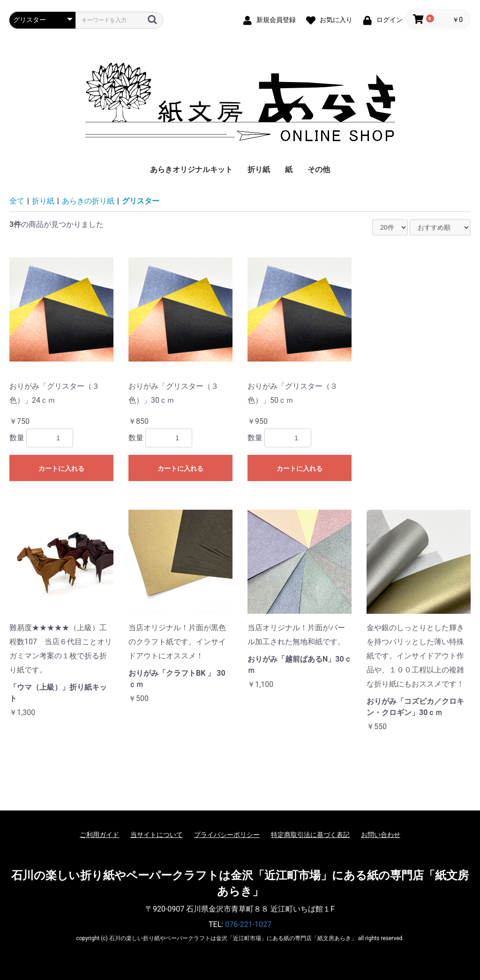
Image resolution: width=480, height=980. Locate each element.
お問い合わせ (381, 835)
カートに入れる (61, 468)
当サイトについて (157, 835)
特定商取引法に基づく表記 (310, 835)
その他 (319, 170)
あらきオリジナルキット (191, 170)
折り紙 (259, 170)
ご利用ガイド (99, 835)
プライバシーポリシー (227, 835)
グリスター (141, 201)
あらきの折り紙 (88, 201)
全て (17, 201)
